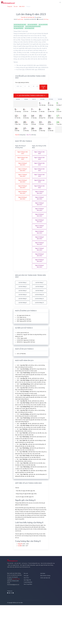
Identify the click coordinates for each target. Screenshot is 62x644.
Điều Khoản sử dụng (45, 576)
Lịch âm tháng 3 (23, 291)
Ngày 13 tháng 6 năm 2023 (39, 198)
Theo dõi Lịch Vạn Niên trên (31, 17)
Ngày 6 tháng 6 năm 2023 (23, 158)
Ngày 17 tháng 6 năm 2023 (23, 175)
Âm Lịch (26, 573)
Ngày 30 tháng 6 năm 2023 (39, 266)
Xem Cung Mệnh (28, 584)
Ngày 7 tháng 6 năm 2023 (39, 175)
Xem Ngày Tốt (27, 580)
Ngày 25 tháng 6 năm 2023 (39, 244)
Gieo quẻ (26, 576)
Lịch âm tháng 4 (23, 295)
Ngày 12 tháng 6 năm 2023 (23, 170)
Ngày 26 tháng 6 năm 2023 (23, 198)
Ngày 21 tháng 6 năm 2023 (39, 227)
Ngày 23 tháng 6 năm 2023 (39, 238)
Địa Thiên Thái (16, 579)
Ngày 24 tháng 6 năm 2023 (23, 192)
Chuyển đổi (43, 87)
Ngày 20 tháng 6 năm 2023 (23, 187)
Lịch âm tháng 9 (39, 291)
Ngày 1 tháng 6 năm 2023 (39, 153)
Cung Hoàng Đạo (28, 582)
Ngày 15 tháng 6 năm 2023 (39, 209)
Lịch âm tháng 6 (23, 303)
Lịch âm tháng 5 (23, 299)
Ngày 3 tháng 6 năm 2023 (39, 164)
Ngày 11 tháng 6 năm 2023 (39, 192)
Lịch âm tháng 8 (39, 287)
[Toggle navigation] (60, 2)
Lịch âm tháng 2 (23, 287)
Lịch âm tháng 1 (23, 283)
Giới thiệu (43, 573)
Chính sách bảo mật (45, 578)
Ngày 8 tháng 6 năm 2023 (39, 181)
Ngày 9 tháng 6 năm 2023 (39, 187)
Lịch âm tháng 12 (39, 303)
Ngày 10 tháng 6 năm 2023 (23, 164)
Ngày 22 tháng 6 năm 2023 (39, 232)
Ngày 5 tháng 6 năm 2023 (23, 153)
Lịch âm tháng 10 (39, 295)
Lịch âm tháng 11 (39, 299)
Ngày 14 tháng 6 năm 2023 (39, 204)
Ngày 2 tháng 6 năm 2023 (39, 158)
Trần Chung (46, 19)
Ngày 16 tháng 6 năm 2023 (39, 215)
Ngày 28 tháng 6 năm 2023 (39, 255)
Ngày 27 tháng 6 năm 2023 (39, 249)
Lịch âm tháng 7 (39, 283)
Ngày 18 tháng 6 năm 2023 (39, 221)
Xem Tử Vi (26, 578)
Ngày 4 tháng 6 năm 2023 (39, 170)
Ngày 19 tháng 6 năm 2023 (23, 181)
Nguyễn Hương (20, 19)
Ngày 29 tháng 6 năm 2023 (39, 261)
